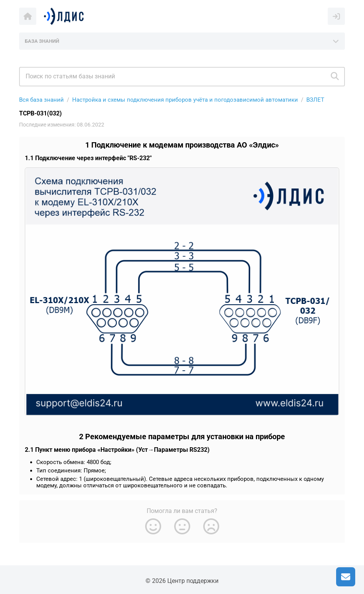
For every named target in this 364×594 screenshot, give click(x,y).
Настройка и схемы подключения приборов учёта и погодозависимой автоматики (185, 100)
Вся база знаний (41, 100)
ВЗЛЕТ (315, 100)
